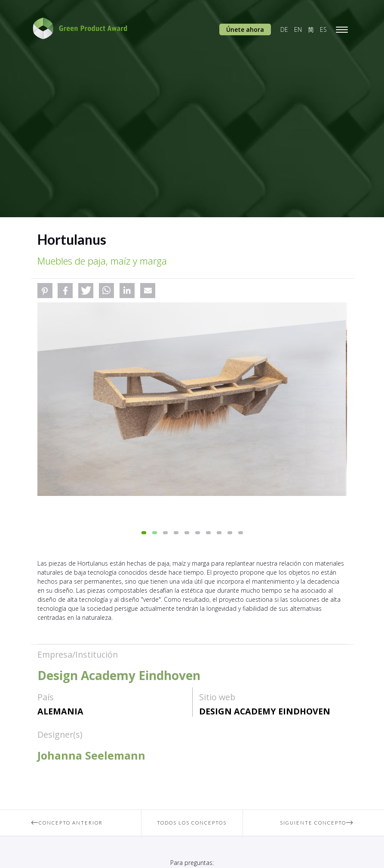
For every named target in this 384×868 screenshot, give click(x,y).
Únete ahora (245, 29)
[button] (45, 291)
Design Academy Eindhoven (265, 711)
